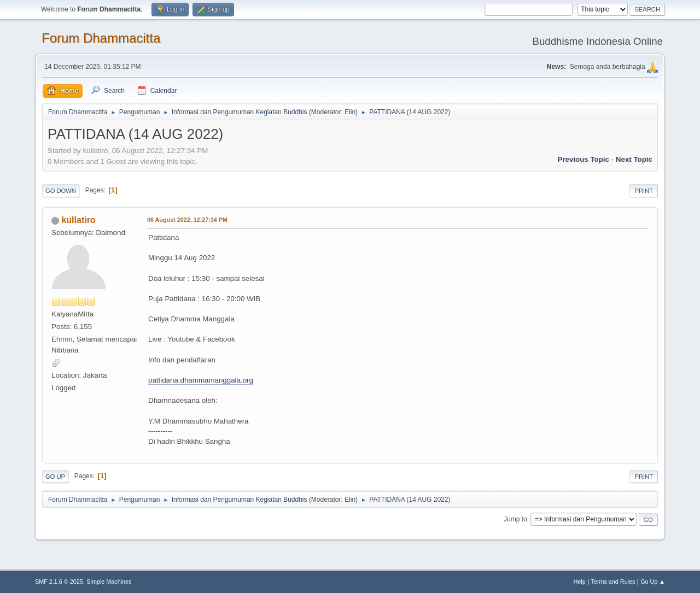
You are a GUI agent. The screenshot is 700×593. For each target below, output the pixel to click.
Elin (350, 112)
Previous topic (583, 159)
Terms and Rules (613, 582)
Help (580, 582)
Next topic (634, 159)
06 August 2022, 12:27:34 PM (187, 220)
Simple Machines (109, 582)
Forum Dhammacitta (101, 38)
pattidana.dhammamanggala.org (201, 380)
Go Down (61, 191)
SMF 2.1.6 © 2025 (59, 582)
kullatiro (78, 220)
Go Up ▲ (653, 582)
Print (644, 191)
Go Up (55, 477)
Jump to (515, 519)
